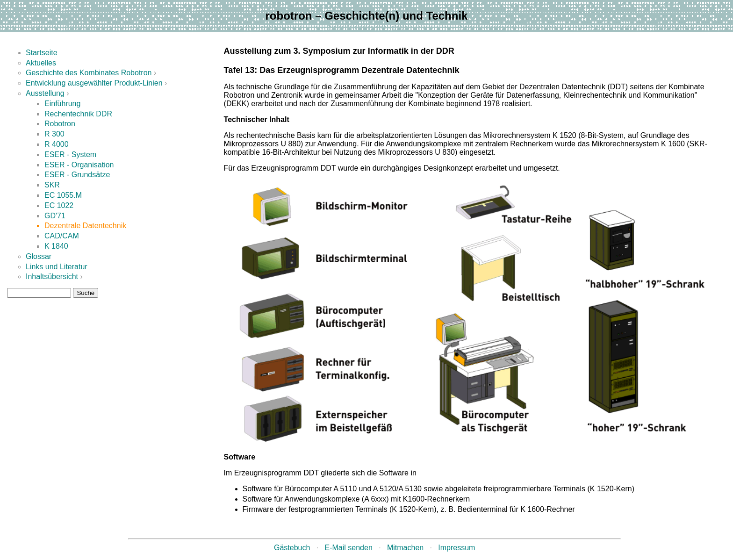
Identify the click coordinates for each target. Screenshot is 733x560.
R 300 (54, 134)
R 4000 (57, 144)
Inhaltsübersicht (52, 276)
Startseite (42, 53)
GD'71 (55, 216)
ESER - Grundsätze (77, 175)
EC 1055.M (63, 195)
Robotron (60, 124)
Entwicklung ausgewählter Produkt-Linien (94, 83)
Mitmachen (405, 548)
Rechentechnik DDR (78, 114)
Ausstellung (45, 93)
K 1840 (56, 246)
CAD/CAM (62, 236)
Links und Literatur (57, 267)
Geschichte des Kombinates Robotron (89, 73)
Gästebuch (292, 548)
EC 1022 (59, 205)
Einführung (62, 104)
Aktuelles (41, 63)
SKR (52, 185)
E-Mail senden (349, 548)
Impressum (456, 548)
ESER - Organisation (79, 165)
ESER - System (70, 154)
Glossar (39, 256)
